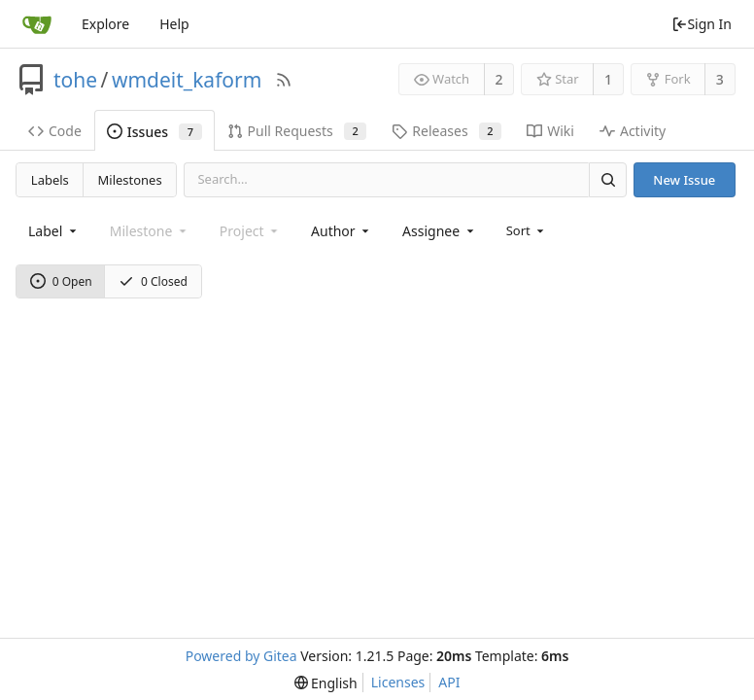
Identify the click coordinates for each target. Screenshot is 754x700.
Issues (154, 132)
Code (55, 131)
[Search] (607, 179)
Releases (446, 131)
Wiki (550, 131)
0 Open (61, 281)
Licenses (398, 682)
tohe (75, 80)
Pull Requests (297, 131)
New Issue (684, 180)
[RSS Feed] (284, 80)
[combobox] (54, 231)
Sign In (702, 24)
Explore (105, 24)
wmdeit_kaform (187, 80)
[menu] (527, 230)
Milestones (130, 180)
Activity (633, 131)
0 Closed (153, 281)
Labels (50, 180)
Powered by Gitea (241, 656)
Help (174, 24)
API (449, 682)
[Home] (37, 24)
